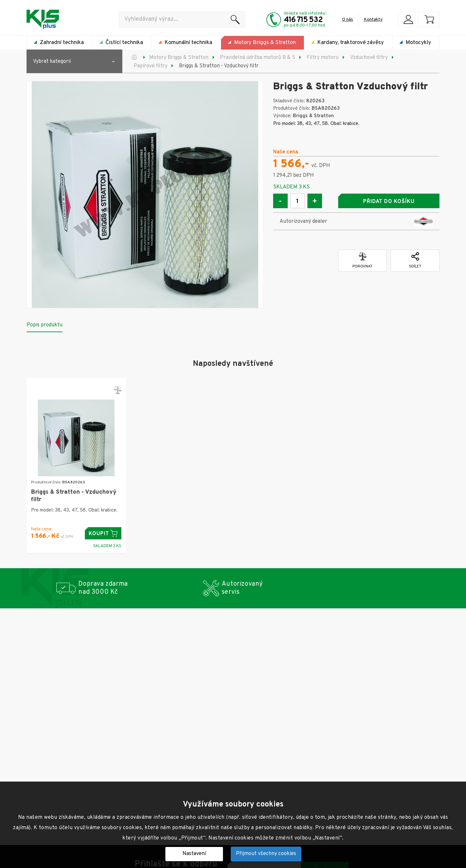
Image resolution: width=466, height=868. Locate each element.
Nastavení (194, 854)
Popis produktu (44, 325)
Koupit (103, 533)
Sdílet (415, 261)
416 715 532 (303, 20)
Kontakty (373, 20)
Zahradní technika (62, 43)
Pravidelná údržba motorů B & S (258, 58)
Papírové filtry (150, 66)
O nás (348, 20)
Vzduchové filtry (369, 58)
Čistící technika (124, 43)
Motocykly (418, 43)
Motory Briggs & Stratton (265, 43)
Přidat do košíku (389, 202)
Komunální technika (188, 43)
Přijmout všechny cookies (266, 854)
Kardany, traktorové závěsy (350, 43)
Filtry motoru (323, 58)
